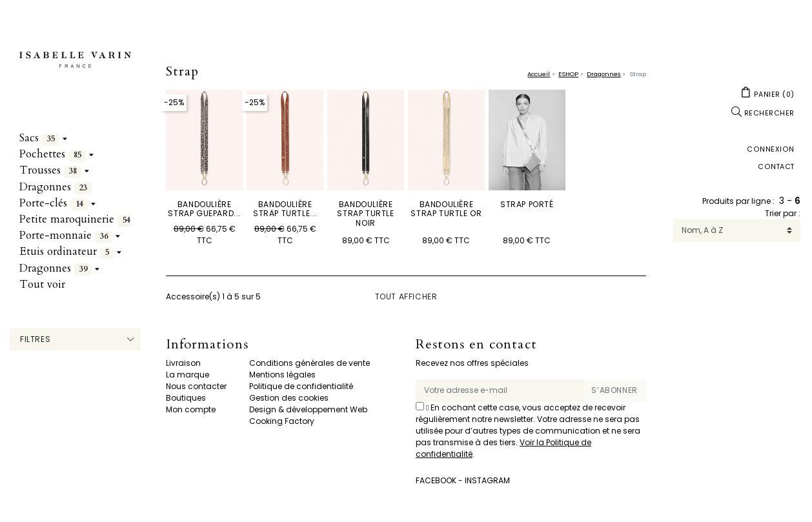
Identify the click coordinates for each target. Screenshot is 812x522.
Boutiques (186, 398)
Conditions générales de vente (310, 363)
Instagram (487, 480)
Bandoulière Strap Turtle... (285, 209)
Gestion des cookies (289, 398)
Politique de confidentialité (301, 386)
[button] (767, 94)
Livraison (183, 363)
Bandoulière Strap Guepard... (204, 209)
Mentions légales (282, 375)
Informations (207, 345)
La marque (188, 375)
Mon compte (191, 409)
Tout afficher (406, 296)
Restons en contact (476, 345)
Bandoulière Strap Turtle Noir (365, 214)
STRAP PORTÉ (527, 204)
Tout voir (42, 284)
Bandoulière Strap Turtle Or (446, 209)
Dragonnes (56, 187)
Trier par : (783, 213)
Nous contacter (196, 386)
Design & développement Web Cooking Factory (308, 415)
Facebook (436, 480)
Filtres (35, 339)
